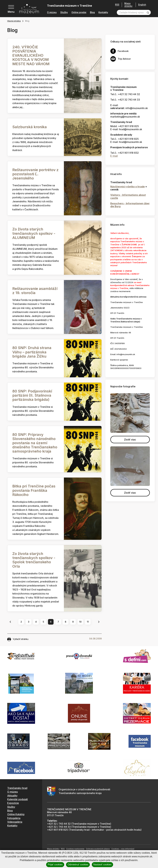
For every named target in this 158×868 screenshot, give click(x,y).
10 (80, 622)
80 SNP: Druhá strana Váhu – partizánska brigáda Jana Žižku (32, 352)
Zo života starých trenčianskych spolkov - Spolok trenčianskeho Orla (34, 560)
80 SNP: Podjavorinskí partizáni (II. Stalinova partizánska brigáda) (32, 395)
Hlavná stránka (14, 21)
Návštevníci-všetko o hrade (128, 187)
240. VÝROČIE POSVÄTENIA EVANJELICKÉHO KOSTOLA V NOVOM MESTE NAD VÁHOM (31, 55)
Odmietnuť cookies (78, 865)
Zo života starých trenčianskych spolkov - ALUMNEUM (34, 233)
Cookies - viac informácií (123, 849)
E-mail (114, 156)
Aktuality (12, 796)
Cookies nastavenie (75, 849)
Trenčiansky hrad (17, 788)
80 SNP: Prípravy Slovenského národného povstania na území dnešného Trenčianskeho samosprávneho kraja (35, 443)
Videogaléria (15, 822)
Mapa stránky (128, 5)
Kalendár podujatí (18, 799)
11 (88, 622)
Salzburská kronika (30, 127)
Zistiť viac (130, 440)
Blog (92, 12)
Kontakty (103, 12)
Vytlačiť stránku (18, 639)
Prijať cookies (55, 865)
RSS (117, 5)
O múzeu (52, 12)
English (142, 5)
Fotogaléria (14, 818)
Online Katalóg (16, 814)
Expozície (13, 803)
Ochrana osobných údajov (98, 849)
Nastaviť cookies (102, 865)
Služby (64, 12)
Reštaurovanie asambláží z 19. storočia (35, 291)
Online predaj (79, 12)
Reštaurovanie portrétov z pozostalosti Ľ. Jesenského (35, 174)
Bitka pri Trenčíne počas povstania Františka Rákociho (34, 490)
